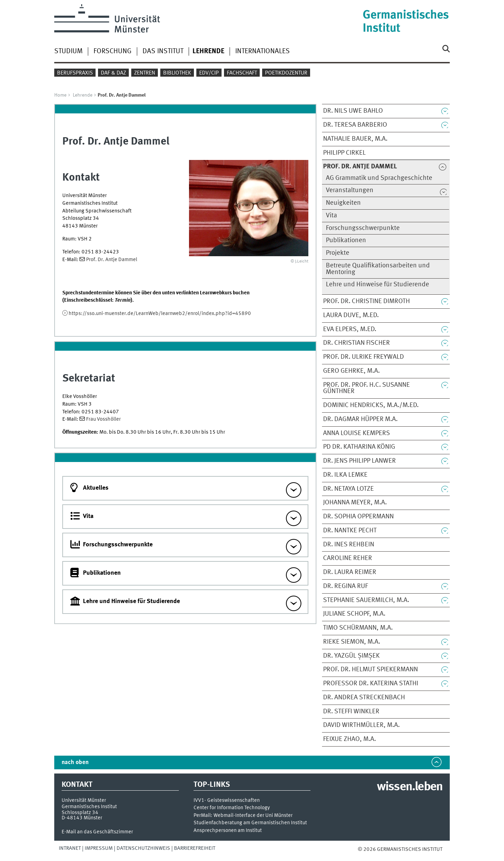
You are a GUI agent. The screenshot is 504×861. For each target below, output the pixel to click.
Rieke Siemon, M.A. (352, 642)
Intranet (70, 848)
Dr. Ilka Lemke (345, 475)
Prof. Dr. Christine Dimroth (366, 301)
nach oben (75, 762)
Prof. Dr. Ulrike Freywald (363, 357)
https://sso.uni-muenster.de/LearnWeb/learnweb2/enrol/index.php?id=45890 (160, 314)
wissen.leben (410, 787)
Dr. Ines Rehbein (349, 545)
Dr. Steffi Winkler (351, 712)
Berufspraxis (75, 73)
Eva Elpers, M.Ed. (350, 329)
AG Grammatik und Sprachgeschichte (379, 178)
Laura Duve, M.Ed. (351, 315)
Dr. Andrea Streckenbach (364, 698)
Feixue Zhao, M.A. (349, 739)
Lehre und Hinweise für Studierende (377, 285)
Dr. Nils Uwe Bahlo (353, 111)
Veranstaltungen (350, 190)
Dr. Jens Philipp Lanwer (359, 461)
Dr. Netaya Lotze (348, 489)
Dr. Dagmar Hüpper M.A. (360, 419)
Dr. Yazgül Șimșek (351, 656)
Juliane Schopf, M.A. (354, 614)
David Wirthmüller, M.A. (361, 725)
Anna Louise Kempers (356, 433)
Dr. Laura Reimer (350, 572)
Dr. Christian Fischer (356, 343)
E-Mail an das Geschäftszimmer (97, 832)
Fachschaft (242, 73)
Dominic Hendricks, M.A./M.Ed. (371, 405)
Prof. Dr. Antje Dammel (112, 260)
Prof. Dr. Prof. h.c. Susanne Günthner (366, 388)
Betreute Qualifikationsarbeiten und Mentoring (378, 269)
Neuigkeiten (343, 203)
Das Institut (163, 51)
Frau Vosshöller (103, 419)
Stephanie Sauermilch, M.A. (366, 600)
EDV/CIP (209, 73)
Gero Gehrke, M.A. (351, 371)
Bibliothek (177, 73)
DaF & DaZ (113, 73)
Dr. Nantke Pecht (350, 531)
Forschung (113, 51)
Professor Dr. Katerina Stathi (371, 684)
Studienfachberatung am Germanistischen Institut (250, 823)
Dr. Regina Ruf (345, 586)
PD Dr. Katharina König (359, 447)
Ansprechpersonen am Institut (228, 831)
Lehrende (83, 95)
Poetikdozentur (286, 73)
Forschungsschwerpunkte (363, 228)
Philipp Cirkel (344, 153)
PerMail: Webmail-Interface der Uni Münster (243, 816)
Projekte (338, 253)
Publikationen (346, 240)
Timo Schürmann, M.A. (358, 628)
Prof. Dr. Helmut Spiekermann (370, 670)
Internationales (262, 51)
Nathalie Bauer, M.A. (355, 139)
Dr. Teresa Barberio (355, 125)
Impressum (99, 848)
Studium (68, 51)
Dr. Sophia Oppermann (358, 517)
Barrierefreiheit (195, 848)
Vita (331, 216)
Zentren (145, 73)
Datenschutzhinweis (143, 848)
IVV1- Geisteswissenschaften (227, 801)
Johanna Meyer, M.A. (355, 503)
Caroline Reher (348, 558)
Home (60, 95)
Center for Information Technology (232, 808)
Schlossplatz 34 (80, 813)
